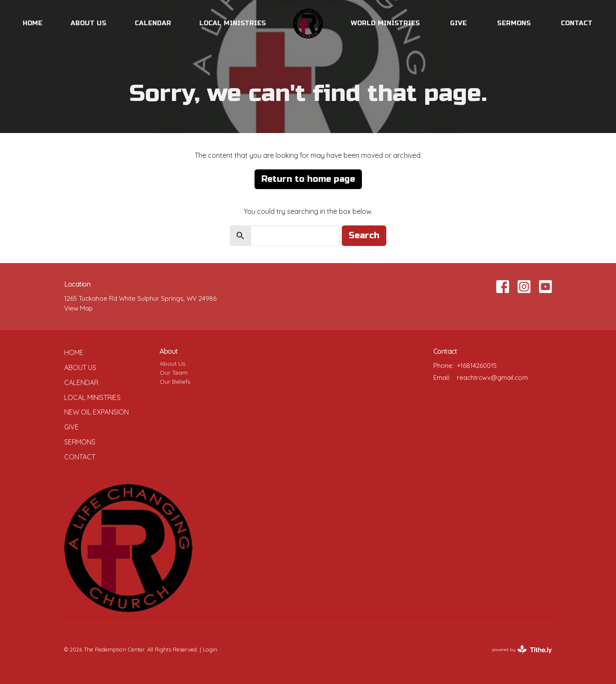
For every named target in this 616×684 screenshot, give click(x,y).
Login (210, 649)
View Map (78, 308)
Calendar (153, 23)
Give (458, 23)
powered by (522, 650)
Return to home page (308, 179)
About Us (89, 23)
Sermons (514, 23)
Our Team (174, 373)
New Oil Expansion (96, 412)
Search (364, 235)
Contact (577, 23)
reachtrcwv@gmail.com (492, 378)
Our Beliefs (175, 382)
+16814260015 (477, 366)
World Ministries (385, 23)
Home (33, 23)
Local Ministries (233, 23)
